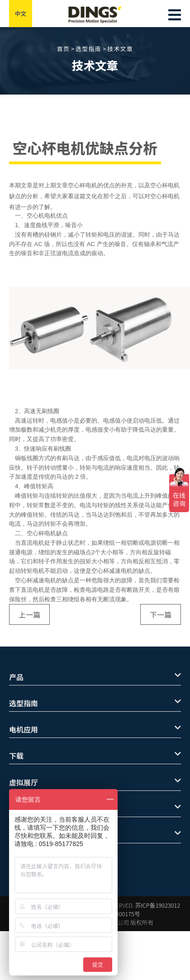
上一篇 (29, 614)
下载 (95, 756)
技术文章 (120, 49)
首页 (64, 49)
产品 (95, 677)
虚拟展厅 (95, 782)
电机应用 (95, 729)
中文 (21, 13)
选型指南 (88, 49)
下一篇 (161, 614)
